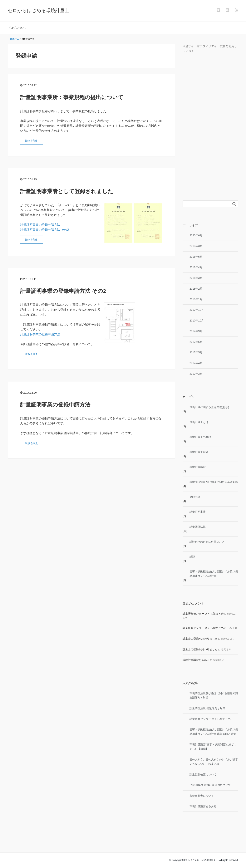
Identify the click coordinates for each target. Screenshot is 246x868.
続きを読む (32, 141)
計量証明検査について (203, 774)
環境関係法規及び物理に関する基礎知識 (214, 482)
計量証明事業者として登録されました (67, 191)
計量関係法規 (198, 527)
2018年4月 (196, 267)
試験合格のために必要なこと (207, 542)
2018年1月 (196, 299)
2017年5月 (196, 352)
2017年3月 (196, 374)
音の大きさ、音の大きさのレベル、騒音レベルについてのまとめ (214, 762)
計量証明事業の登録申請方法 (40, 225)
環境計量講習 (198, 467)
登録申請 (195, 497)
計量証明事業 (198, 512)
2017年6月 (196, 342)
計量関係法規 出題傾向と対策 (207, 708)
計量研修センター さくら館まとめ (203, 614)
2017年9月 (196, 331)
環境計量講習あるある (196, 660)
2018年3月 (196, 278)
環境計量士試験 (199, 452)
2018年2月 (196, 289)
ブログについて (17, 28)
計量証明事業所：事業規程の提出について (72, 97)
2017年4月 (196, 363)
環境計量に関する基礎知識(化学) (209, 407)
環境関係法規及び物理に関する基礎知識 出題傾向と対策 (214, 695)
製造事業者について (202, 796)
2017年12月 (197, 310)
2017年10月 (197, 321)
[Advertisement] (211, 126)
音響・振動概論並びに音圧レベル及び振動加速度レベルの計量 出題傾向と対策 (214, 732)
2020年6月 (196, 235)
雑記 (192, 557)
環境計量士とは (199, 422)
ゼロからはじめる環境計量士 (38, 10)
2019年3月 (196, 246)
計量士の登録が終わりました (200, 639)
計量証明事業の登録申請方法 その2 (44, 230)
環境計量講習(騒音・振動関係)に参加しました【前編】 (213, 747)
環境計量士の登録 (200, 437)
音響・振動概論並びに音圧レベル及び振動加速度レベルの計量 (214, 574)
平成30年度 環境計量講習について (210, 785)
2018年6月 (196, 257)
